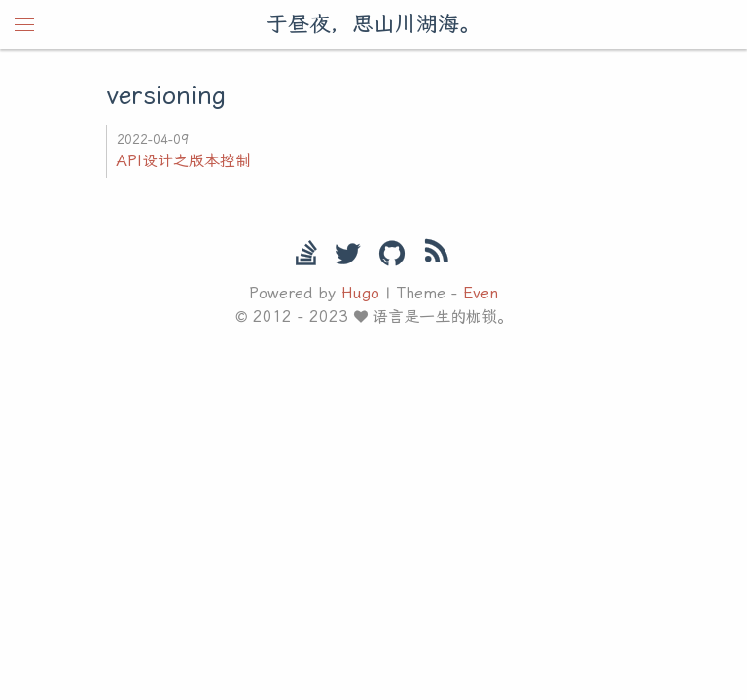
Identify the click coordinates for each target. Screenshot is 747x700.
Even (480, 293)
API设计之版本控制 (184, 161)
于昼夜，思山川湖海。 (373, 24)
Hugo (360, 293)
